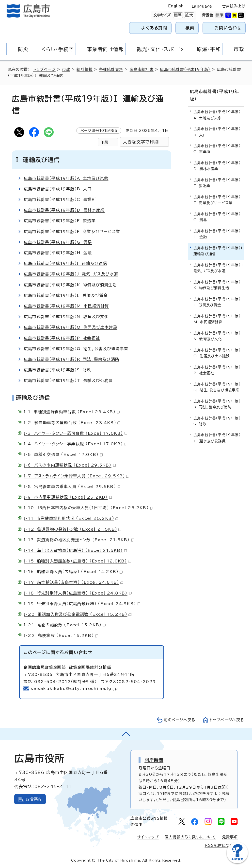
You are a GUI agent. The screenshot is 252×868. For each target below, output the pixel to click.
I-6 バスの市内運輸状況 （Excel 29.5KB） (70, 465)
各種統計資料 (111, 69)
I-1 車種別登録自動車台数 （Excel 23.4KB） (72, 412)
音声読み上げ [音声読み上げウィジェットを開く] (234, 6)
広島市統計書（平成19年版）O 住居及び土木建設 (71, 327)
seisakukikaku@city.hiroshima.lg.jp (74, 688)
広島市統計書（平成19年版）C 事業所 (60, 199)
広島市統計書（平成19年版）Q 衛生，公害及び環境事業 (76, 349)
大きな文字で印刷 (141, 142)
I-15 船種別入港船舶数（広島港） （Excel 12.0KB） (78, 561)
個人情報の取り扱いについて (190, 837)
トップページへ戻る (227, 720)
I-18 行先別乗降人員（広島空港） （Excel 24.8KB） (78, 593)
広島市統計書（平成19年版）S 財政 (58, 370)
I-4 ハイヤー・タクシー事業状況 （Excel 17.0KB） (75, 444)
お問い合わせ (228, 28)
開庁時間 (154, 760)
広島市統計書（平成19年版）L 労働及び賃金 (66, 295)
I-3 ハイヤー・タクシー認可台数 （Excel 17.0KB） (75, 433)
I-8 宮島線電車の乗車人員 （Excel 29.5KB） (72, 487)
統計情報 (85, 69)
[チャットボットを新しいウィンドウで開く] (237, 862)
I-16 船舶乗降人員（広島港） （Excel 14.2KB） (73, 572)
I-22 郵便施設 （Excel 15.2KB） (61, 635)
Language (202, 6)
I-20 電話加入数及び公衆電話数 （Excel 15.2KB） (78, 614)
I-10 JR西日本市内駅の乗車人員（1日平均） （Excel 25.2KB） (88, 508)
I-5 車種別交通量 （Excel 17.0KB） (63, 454)
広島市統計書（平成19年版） (185, 69)
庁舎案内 (34, 799)
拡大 (189, 15)
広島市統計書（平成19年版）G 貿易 (58, 242)
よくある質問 (154, 28)
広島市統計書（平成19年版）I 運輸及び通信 (65, 263)
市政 (66, 69)
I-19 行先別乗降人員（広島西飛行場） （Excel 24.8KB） (82, 604)
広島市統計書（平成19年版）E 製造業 (60, 221)
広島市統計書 (142, 69)
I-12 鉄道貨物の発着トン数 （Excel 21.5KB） (73, 529)
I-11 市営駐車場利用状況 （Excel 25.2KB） (71, 518)
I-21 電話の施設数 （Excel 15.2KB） (65, 625)
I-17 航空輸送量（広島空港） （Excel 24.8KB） (74, 582)
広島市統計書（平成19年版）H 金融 (58, 253)
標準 (177, 15)
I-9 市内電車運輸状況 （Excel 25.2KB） (68, 497)
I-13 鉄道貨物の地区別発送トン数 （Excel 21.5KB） (79, 540)
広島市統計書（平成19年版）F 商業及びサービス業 (72, 232)
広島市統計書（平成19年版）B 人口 (58, 189)
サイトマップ (148, 837)
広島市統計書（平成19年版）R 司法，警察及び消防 (72, 359)
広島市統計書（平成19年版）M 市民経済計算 (66, 306)
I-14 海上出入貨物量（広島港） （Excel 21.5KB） (75, 550)
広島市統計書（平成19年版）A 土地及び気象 (66, 178)
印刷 (104, 142)
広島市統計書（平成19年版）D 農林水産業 (64, 210)
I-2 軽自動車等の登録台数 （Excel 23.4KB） (72, 423)
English (176, 6)
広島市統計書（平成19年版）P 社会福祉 (62, 338)
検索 (190, 28)
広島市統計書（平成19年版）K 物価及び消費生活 (70, 285)
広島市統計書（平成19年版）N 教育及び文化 (66, 317)
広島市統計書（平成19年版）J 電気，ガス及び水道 (71, 274)
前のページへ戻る (180, 720)
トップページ (44, 69)
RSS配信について (221, 845)
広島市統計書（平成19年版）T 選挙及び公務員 (68, 380)
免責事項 (230, 837)
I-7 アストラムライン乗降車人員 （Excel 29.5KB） (77, 476)
